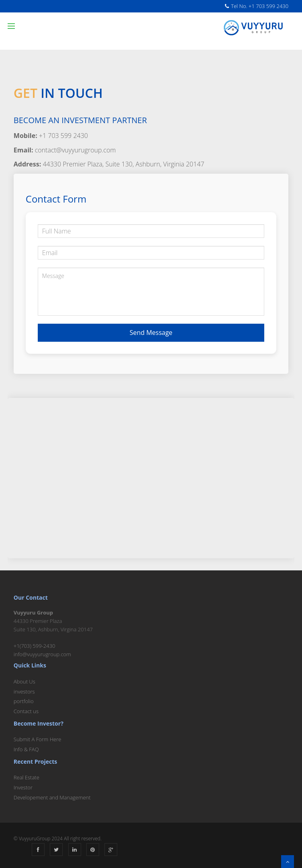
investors (24, 692)
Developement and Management (52, 797)
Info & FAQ (26, 749)
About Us (24, 681)
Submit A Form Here (38, 739)
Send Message (151, 333)
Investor (23, 787)
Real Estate (27, 777)
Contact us (26, 711)
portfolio (24, 701)
